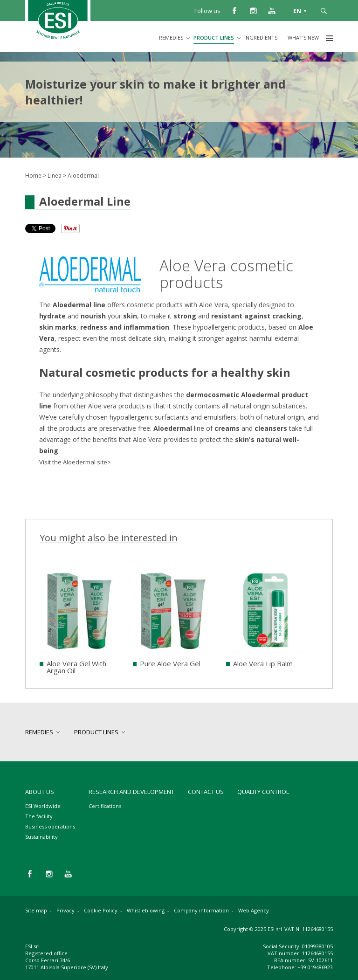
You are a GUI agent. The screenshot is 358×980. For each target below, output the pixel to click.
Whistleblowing (146, 910)
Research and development (131, 792)
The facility (39, 816)
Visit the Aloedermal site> (75, 462)
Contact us (206, 792)
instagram (253, 10)
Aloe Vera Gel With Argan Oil (76, 667)
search (324, 10)
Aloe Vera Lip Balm (263, 663)
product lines (214, 38)
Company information (201, 910)
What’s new (303, 38)
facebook (234, 10)
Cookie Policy (101, 910)
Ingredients (261, 38)
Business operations (50, 826)
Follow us (207, 11)
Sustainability (41, 837)
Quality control (263, 792)
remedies (171, 38)
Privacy (65, 910)
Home (33, 176)
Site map (36, 910)
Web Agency (254, 910)
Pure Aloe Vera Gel (170, 663)
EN (297, 10)
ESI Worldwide (43, 806)
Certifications (105, 806)
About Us (40, 792)
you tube (272, 10)
